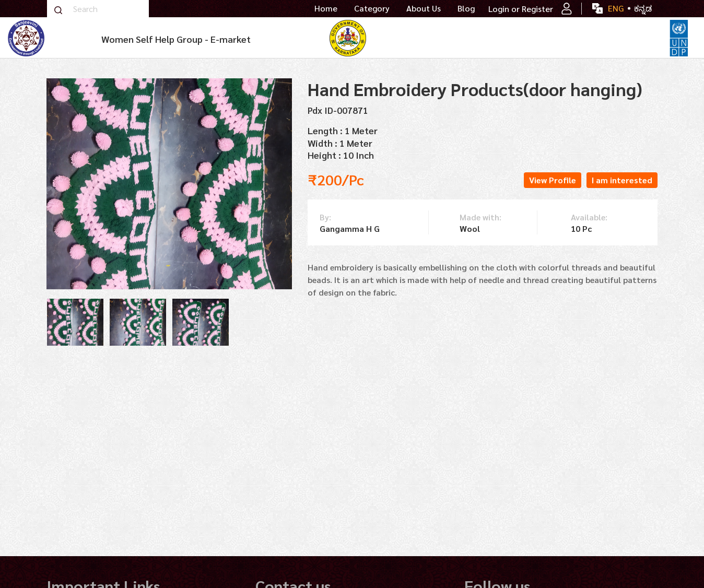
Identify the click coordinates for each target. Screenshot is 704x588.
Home (326, 8)
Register (547, 9)
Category (372, 8)
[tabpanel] (75, 322)
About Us (424, 8)
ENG (616, 8)
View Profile (553, 180)
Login (499, 9)
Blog (466, 8)
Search (58, 10)
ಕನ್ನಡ (643, 8)
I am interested (622, 180)
